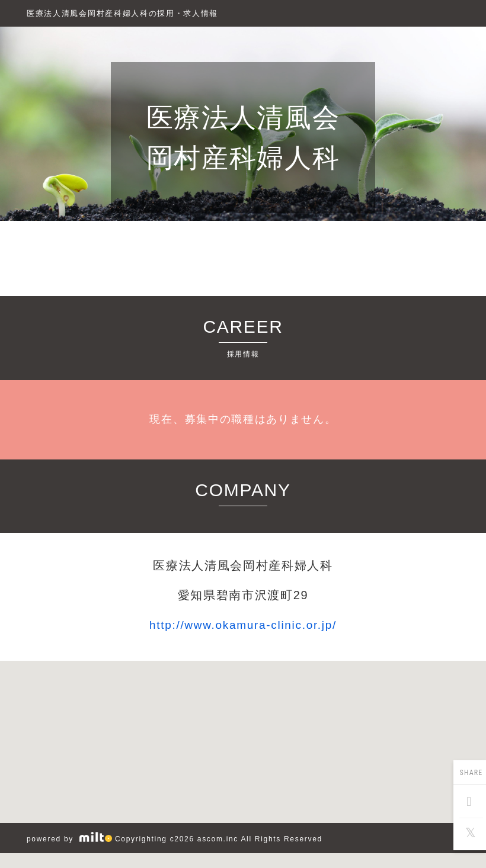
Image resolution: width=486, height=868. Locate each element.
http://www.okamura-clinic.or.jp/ (243, 625)
